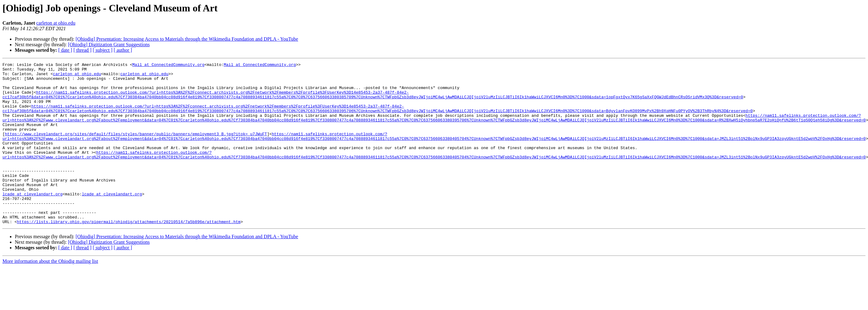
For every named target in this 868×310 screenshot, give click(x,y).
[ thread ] (82, 50)
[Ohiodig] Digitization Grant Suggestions (109, 45)
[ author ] (123, 50)
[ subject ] (103, 50)
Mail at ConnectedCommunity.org (168, 65)
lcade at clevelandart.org (33, 221)
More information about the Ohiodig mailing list (50, 294)
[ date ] (65, 50)
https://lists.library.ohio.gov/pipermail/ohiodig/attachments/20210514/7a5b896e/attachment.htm (129, 254)
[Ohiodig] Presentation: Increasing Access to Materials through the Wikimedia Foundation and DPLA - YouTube (187, 39)
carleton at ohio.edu (56, 23)
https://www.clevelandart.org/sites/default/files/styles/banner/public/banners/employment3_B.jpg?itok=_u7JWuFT (136, 149)
